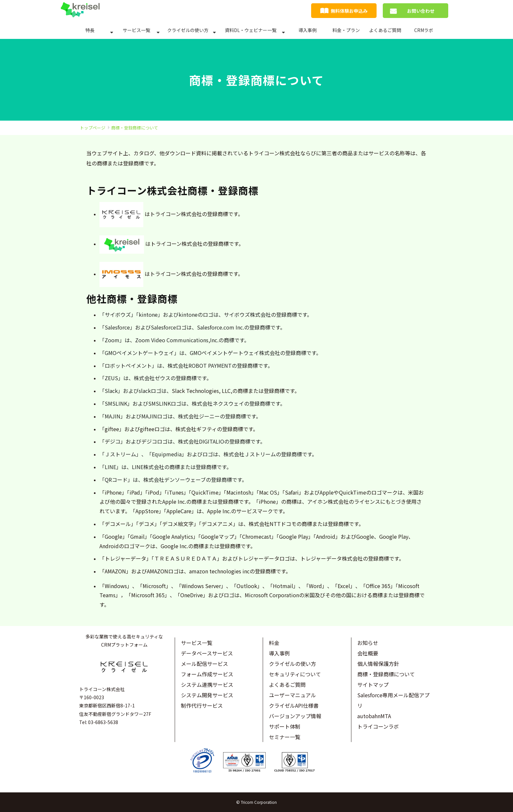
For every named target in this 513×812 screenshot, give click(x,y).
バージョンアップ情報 (295, 716)
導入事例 (308, 30)
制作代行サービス (202, 705)
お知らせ (368, 643)
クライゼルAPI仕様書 (294, 705)
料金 (274, 643)
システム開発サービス (207, 695)
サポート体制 (285, 726)
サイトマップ (373, 685)
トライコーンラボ (378, 726)
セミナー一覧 (285, 737)
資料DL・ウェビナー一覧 (251, 30)
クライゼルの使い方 (188, 30)
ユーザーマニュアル (292, 695)
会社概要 (368, 653)
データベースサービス (207, 653)
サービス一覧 (136, 30)
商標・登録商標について (386, 674)
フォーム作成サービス (207, 674)
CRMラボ (424, 30)
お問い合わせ (421, 11)
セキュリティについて (295, 674)
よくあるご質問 (385, 30)
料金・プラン (346, 30)
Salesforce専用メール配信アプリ (393, 700)
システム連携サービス (207, 685)
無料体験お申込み (349, 11)
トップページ (93, 128)
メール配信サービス (204, 664)
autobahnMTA (374, 716)
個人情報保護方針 (378, 664)
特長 (90, 30)
